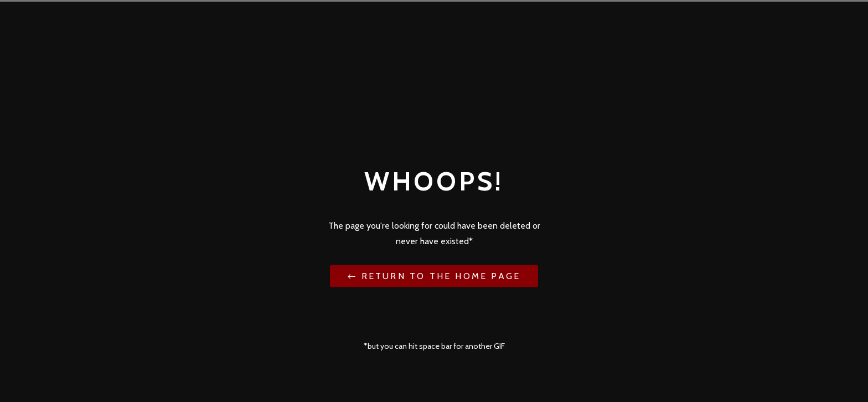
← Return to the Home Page (434, 275)
